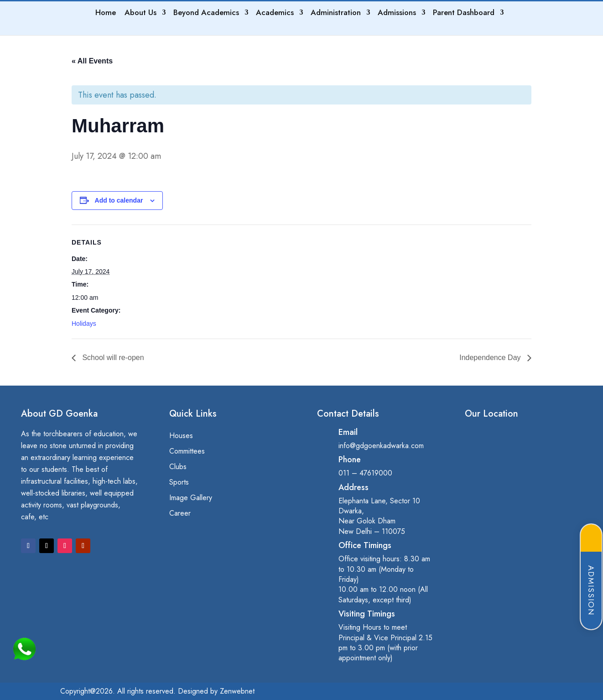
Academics (275, 13)
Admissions (397, 13)
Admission (591, 590)
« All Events (92, 61)
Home (106, 13)
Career (180, 514)
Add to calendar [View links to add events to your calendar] (119, 200)
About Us (141, 13)
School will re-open (112, 358)
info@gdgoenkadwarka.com (381, 446)
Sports (179, 483)
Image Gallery (191, 498)
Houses (181, 436)
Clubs (178, 467)
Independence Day (491, 358)
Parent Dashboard (464, 13)
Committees (187, 452)
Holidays (84, 324)
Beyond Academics (207, 13)
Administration (336, 13)
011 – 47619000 (365, 473)
